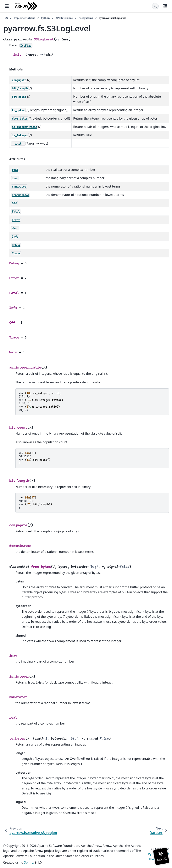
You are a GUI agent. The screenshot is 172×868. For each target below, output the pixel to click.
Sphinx (29, 862)
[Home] (7, 18)
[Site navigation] (7, 6)
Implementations (24, 18)
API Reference (64, 18)
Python (45, 18)
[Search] (155, 6)
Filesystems (86, 18)
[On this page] (165, 6)
